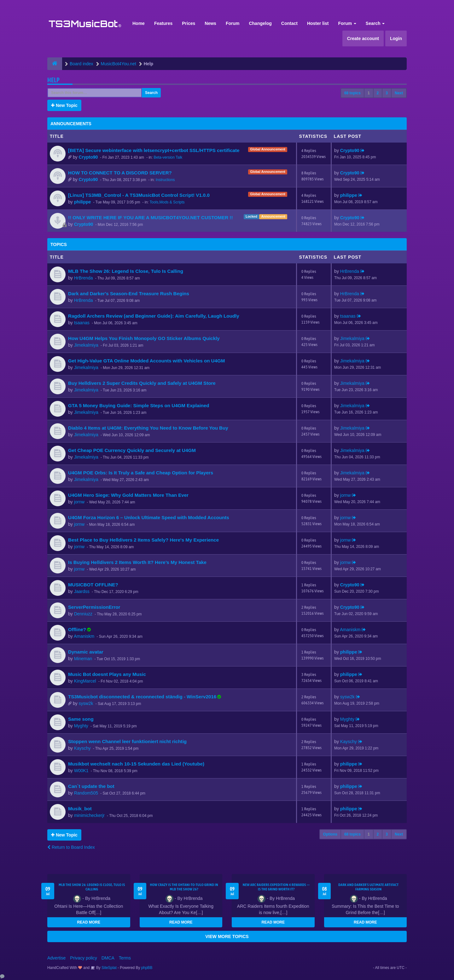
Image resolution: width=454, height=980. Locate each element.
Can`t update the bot (91, 786)
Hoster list (318, 23)
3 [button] (387, 93)
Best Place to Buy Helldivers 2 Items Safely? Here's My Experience (143, 540)
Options (330, 834)
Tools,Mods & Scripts (167, 202)
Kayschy (82, 748)
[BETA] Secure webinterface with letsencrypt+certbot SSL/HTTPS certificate (154, 150)
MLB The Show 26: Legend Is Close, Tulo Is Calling (126, 271)
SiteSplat (109, 968)
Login (396, 38)
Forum (233, 23)
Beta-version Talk (168, 157)
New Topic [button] (64, 105)
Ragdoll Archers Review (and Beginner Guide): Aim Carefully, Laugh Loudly (154, 316)
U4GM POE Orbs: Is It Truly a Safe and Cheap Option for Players (141, 473)
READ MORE (89, 922)
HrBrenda (84, 278)
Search (375, 23)
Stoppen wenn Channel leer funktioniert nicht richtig (127, 741)
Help (53, 80)
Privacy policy (84, 958)
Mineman (83, 659)
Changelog (260, 23)
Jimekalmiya (86, 345)
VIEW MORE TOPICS (227, 936)
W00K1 (81, 771)
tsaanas (82, 323)
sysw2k (86, 703)
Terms (125, 958)
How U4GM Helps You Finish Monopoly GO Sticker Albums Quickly (144, 338)
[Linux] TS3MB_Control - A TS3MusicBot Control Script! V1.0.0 (139, 195)
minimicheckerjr (89, 815)
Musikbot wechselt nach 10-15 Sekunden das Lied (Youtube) (136, 764)
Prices (189, 23)
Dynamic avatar (86, 652)
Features (163, 23)
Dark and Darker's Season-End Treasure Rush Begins (129, 293)
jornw (79, 502)
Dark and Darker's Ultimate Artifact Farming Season (368, 887)
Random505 (86, 793)
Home (139, 23)
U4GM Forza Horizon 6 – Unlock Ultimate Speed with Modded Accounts (149, 517)
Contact (289, 23)
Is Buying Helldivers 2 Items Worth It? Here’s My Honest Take (137, 562)
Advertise (56, 958)
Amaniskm (84, 636)
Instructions (165, 180)
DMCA (108, 958)
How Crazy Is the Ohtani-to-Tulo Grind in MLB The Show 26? (184, 887)
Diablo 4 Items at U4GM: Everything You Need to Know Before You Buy (148, 428)
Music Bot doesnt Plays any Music (107, 674)
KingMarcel (85, 681)
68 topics (352, 93)
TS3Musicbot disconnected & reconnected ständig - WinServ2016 (142, 697)
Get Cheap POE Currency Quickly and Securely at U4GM (132, 450)
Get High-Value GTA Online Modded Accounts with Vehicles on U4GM (146, 361)
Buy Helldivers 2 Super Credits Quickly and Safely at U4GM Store (142, 383)
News (210, 23)
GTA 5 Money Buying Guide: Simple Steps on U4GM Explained (139, 405)
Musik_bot (80, 809)
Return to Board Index (71, 847)
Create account (363, 38)
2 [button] (378, 93)
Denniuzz (83, 614)
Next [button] (399, 93)
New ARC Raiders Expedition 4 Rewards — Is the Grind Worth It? (276, 887)
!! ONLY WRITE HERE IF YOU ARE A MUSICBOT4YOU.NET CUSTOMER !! (150, 217)
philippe (83, 202)
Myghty (81, 726)
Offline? (77, 629)
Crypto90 (88, 157)
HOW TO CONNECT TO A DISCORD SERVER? (120, 173)
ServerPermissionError (94, 607)
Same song (81, 719)
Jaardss (82, 591)
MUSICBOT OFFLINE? (93, 585)
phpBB (147, 968)
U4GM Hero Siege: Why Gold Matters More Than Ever (128, 495)
